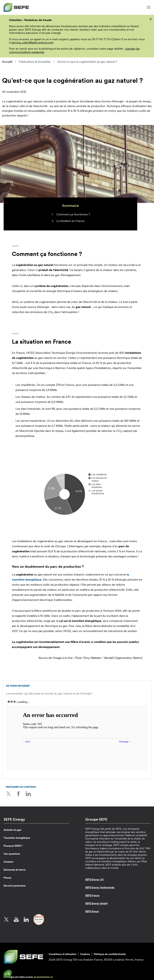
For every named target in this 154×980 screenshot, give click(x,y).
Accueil (7, 62)
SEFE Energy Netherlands (100, 887)
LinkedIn (28, 794)
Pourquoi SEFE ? (13, 846)
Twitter (8, 794)
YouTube (16, 919)
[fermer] (151, 19)
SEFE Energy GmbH (96, 903)
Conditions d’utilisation (63, 954)
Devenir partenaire (15, 886)
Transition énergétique (17, 838)
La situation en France (70, 221)
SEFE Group (92, 911)
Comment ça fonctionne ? (73, 214)
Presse (7, 878)
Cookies (85, 954)
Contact (8, 862)
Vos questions (12, 854)
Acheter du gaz (12, 830)
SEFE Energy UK (94, 879)
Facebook (18, 794)
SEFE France (92, 895)
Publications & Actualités (35, 62)
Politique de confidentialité (110, 954)
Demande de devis (15, 870)
